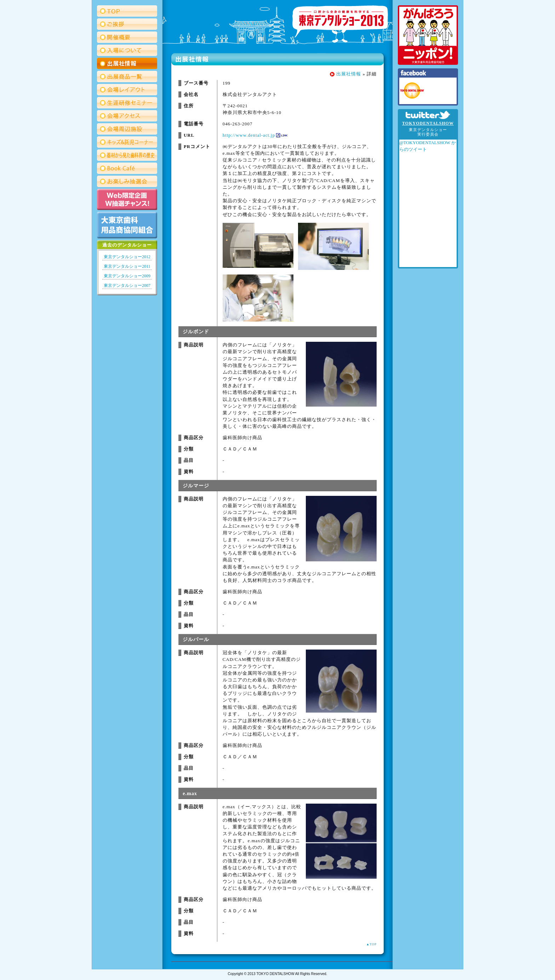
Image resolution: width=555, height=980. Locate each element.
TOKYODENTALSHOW (428, 123)
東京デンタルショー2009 (127, 276)
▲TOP (371, 944)
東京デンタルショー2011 (127, 266)
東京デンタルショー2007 (127, 285)
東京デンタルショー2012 (127, 257)
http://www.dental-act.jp (249, 135)
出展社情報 (349, 74)
